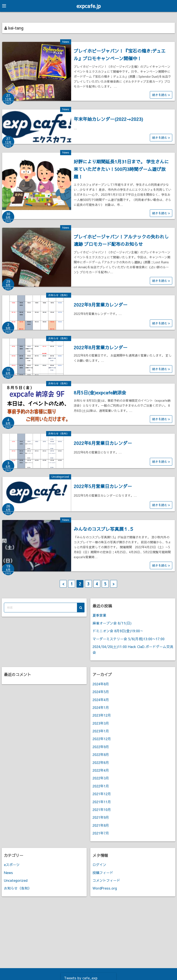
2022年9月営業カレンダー (101, 304)
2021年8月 (101, 825)
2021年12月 (102, 794)
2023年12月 (102, 715)
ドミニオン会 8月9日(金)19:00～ (118, 631)
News (66, 42)
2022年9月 (101, 746)
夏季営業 (99, 615)
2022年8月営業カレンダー (101, 347)
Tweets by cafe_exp (81, 978)
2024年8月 (101, 684)
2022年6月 (101, 762)
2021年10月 (102, 809)
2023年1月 (101, 731)
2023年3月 (101, 723)
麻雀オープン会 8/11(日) (112, 623)
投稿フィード (103, 872)
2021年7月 (101, 833)
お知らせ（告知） (59, 295)
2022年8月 (101, 754)
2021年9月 (101, 817)
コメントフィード (106, 880)
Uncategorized (60, 476)
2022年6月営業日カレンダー (103, 443)
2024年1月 (101, 707)
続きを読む (161, 95)
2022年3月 (101, 778)
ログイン (99, 865)
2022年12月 (102, 739)
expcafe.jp (89, 6)
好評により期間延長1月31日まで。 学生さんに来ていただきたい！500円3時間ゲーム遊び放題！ (121, 169)
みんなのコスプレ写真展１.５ (104, 529)
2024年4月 (101, 699)
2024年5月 (101, 692)
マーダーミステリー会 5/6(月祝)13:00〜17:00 (128, 639)
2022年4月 (101, 770)
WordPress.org (105, 888)
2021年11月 (102, 801)
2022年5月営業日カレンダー (103, 486)
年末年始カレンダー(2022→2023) (108, 119)
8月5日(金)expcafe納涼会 (100, 392)
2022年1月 (101, 786)
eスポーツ (12, 865)
